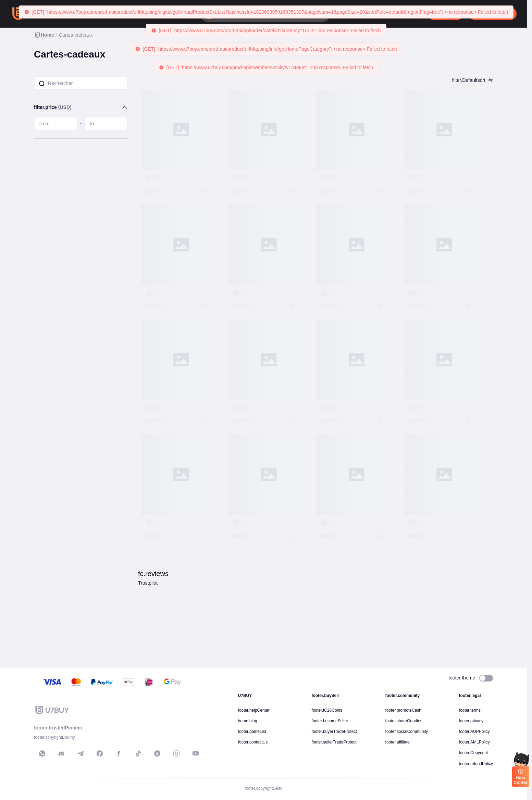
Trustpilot (148, 583)
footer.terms (470, 710)
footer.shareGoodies (404, 721)
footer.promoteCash (403, 710)
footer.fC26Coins (327, 710)
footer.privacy (471, 721)
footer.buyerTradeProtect (334, 732)
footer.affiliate (398, 742)
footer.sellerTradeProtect (334, 742)
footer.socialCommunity (407, 732)
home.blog (248, 721)
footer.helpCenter (254, 710)
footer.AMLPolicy (474, 742)
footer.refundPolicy (476, 764)
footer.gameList (252, 732)
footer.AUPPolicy (474, 732)
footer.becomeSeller (330, 721)
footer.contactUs (253, 742)
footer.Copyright (474, 753)
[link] (44, 35)
